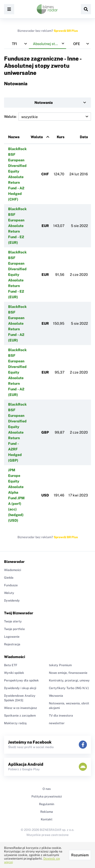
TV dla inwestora (61, 716)
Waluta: (48, 117)
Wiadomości (13, 570)
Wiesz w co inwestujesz (21, 708)
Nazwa (14, 137)
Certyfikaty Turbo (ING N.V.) (69, 688)
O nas (47, 789)
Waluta (37, 137)
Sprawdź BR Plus (66, 31)
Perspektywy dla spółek (21, 680)
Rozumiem (80, 855)
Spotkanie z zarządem (20, 716)
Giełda (9, 578)
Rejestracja (12, 644)
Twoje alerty (13, 621)
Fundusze (11, 585)
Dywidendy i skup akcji (20, 688)
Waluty (9, 593)
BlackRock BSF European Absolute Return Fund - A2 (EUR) (17, 323)
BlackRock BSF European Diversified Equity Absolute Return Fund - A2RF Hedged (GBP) (17, 432)
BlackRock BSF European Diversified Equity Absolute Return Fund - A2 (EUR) (17, 372)
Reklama (47, 812)
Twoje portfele (14, 629)
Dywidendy (12, 601)
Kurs (61, 137)
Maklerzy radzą (15, 723)
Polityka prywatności (47, 796)
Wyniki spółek (14, 673)
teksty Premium (60, 665)
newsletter (57, 723)
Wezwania (56, 696)
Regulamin (47, 804)
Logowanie (12, 637)
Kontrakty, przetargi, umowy (69, 680)
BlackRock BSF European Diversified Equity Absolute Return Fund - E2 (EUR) (17, 275)
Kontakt (47, 819)
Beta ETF (11, 665)
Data (84, 137)
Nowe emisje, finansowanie (68, 673)
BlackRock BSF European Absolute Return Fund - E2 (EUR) (17, 226)
